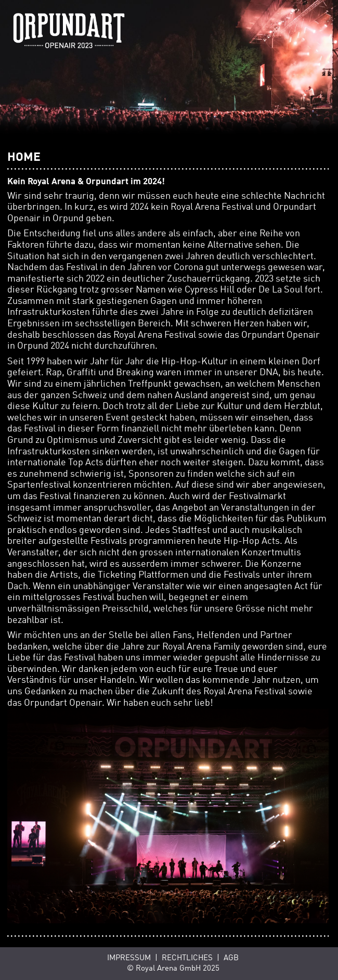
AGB (231, 958)
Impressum (129, 958)
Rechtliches (187, 958)
